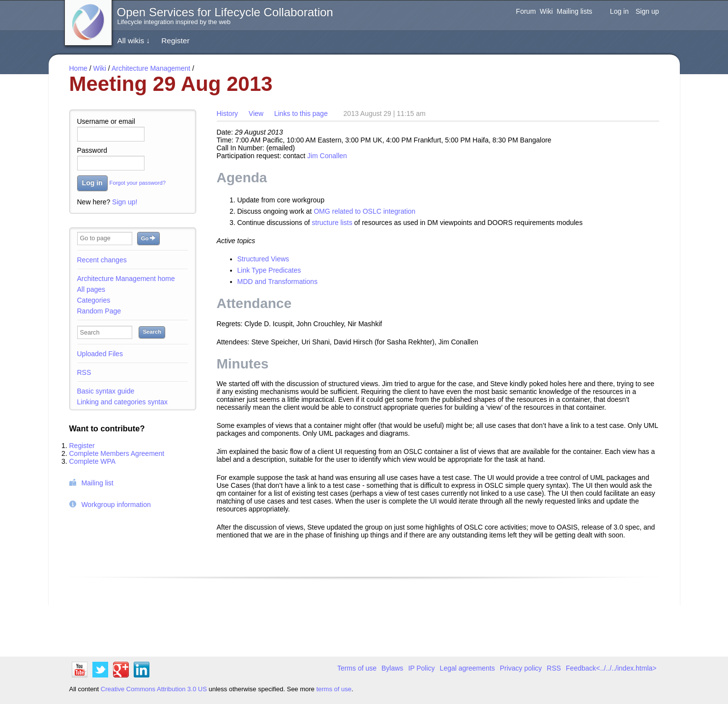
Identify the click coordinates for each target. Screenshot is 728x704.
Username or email (106, 121)
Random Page (99, 311)
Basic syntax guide (106, 391)
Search (152, 332)
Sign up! (125, 202)
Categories (94, 300)
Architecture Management (151, 68)
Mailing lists (575, 11)
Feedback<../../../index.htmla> (611, 668)
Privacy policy (521, 668)
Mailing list (97, 483)
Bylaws (392, 668)
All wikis (134, 41)
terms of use (334, 689)
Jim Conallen (327, 156)
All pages (91, 289)
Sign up (647, 11)
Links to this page (301, 113)
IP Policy (421, 668)
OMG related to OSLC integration (364, 211)
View (256, 113)
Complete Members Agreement (117, 453)
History (228, 113)
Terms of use (357, 668)
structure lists (332, 223)
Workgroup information (116, 505)
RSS (84, 372)
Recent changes (102, 260)
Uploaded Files (100, 354)
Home (78, 68)
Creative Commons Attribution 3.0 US (154, 689)
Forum (526, 11)
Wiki (546, 11)
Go (148, 238)
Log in (619, 11)
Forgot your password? (138, 183)
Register (175, 41)
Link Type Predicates (269, 270)
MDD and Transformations (277, 282)
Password (92, 150)
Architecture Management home (126, 279)
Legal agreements (467, 668)
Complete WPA (93, 461)
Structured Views (263, 259)
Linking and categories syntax (122, 402)
